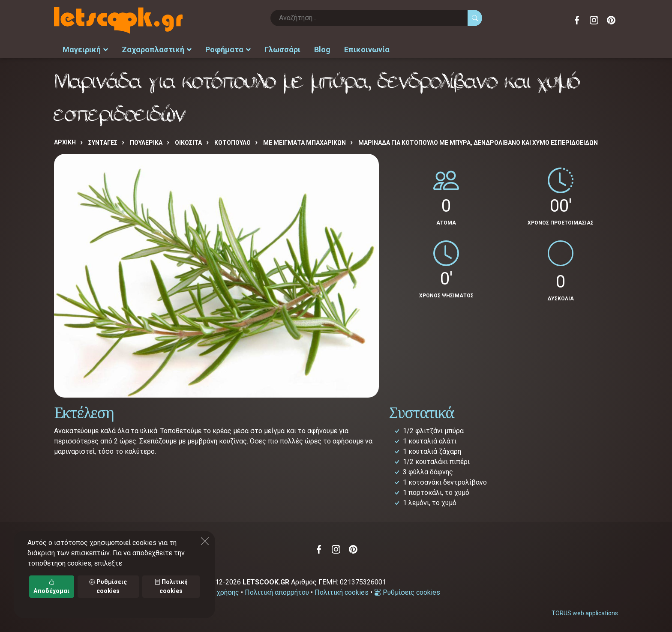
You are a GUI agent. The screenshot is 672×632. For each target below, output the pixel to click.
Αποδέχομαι (51, 586)
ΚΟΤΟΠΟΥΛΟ (232, 143)
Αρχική (65, 142)
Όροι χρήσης (220, 592)
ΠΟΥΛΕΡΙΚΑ (146, 143)
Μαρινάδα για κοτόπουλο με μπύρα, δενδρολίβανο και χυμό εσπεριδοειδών (478, 143)
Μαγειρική (85, 49)
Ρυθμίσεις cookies (407, 592)
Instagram (594, 20)
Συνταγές (103, 143)
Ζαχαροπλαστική (157, 49)
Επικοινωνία (367, 49)
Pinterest (611, 20)
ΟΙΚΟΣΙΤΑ (188, 143)
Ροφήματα (228, 49)
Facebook (577, 20)
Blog (322, 49)
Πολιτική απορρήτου (277, 592)
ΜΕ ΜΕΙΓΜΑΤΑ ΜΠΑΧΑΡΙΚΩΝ (304, 143)
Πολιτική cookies (342, 592)
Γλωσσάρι (282, 49)
